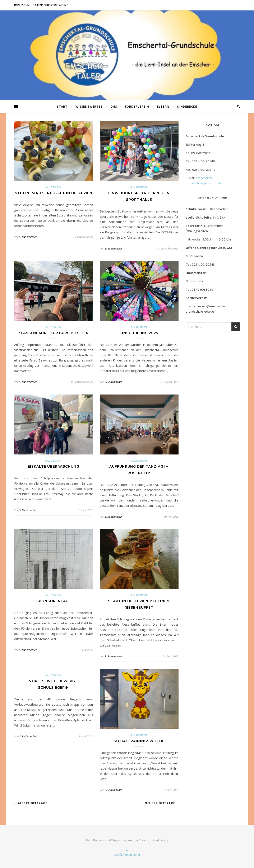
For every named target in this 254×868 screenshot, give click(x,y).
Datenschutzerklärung (51, 5)
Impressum (22, 5)
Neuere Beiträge (162, 803)
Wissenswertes (89, 106)
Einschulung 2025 (139, 333)
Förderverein (137, 106)
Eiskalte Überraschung (54, 466)
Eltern (163, 106)
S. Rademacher (28, 237)
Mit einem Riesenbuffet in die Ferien (54, 193)
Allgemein (54, 187)
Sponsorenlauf (54, 601)
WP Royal (114, 840)
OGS (114, 106)
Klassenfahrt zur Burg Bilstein (54, 333)
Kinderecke (187, 106)
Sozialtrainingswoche (139, 741)
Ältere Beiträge (31, 803)
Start (62, 106)
